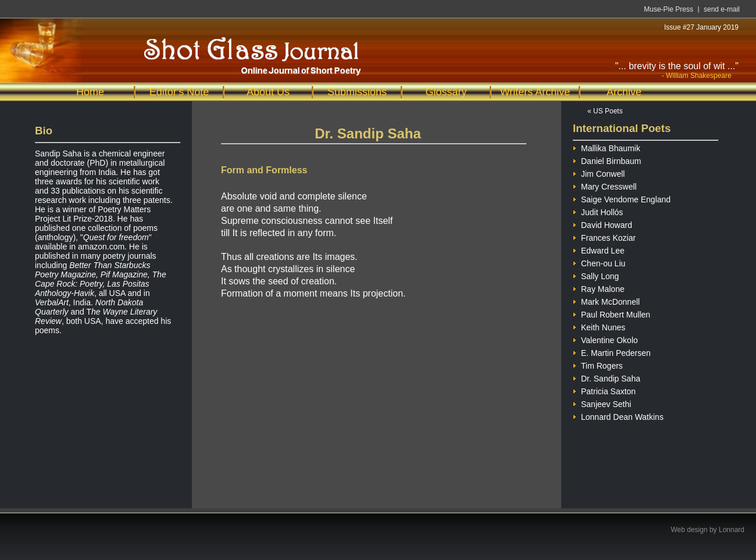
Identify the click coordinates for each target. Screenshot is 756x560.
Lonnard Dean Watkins (618, 415)
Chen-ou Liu (599, 262)
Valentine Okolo (605, 339)
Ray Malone (599, 288)
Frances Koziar (604, 236)
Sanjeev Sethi (602, 403)
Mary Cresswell (605, 185)
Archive (624, 92)
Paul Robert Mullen (611, 313)
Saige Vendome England (622, 198)
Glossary (446, 92)
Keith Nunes (599, 326)
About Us (268, 92)
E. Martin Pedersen (612, 352)
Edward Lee (599, 249)
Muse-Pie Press (668, 9)
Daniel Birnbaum (607, 160)
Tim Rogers (598, 364)
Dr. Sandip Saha (607, 377)
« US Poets (605, 111)
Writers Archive (535, 92)
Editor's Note (179, 92)
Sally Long (596, 275)
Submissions (357, 92)
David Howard (602, 224)
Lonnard (732, 530)
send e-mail (722, 9)
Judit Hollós (598, 211)
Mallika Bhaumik (607, 147)
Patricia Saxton (604, 390)
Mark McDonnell (606, 300)
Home (90, 92)
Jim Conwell (599, 172)
